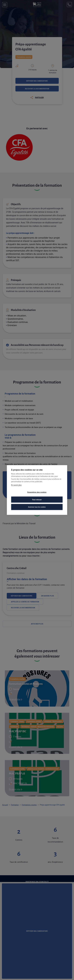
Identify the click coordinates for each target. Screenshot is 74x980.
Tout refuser (37, 500)
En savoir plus (16, 485)
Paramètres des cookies (37, 492)
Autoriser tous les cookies (37, 507)
